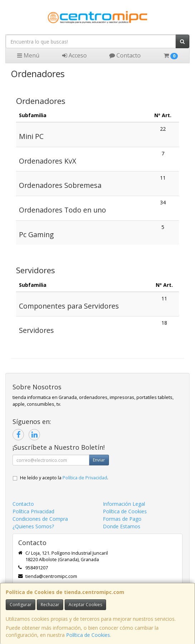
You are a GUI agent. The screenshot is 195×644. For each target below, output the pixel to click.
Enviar (99, 460)
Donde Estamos (122, 526)
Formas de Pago (122, 519)
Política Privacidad (33, 511)
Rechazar (50, 605)
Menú (28, 55)
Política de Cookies (88, 635)
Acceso (74, 55)
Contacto (125, 55)
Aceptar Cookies (85, 605)
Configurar (21, 605)
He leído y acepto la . (64, 478)
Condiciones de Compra (40, 519)
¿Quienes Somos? (33, 526)
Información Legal (124, 504)
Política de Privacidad (85, 478)
